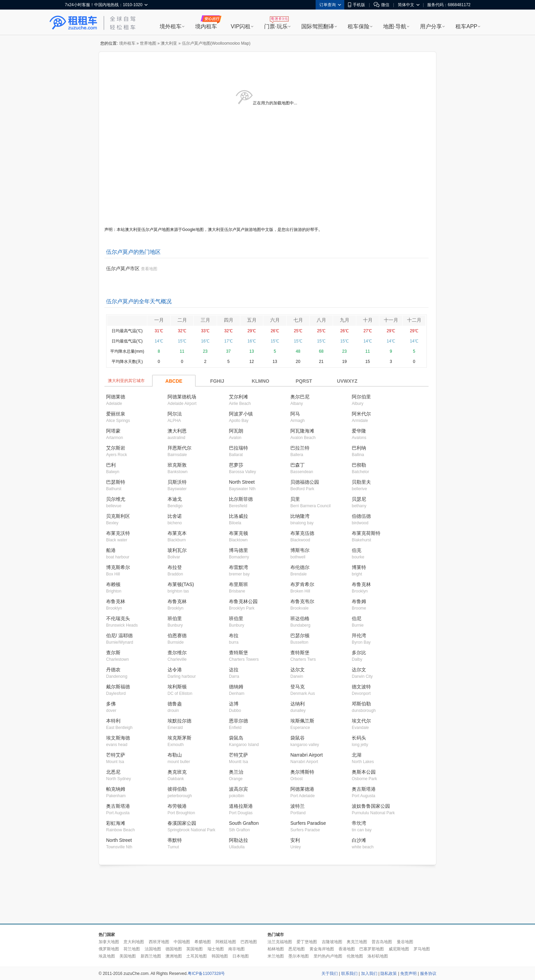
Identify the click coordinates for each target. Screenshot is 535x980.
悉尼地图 (297, 949)
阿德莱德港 (302, 789)
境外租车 (171, 26)
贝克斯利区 (118, 516)
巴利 (111, 465)
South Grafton (244, 823)
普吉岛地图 (382, 942)
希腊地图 (203, 942)
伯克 (357, 550)
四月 (229, 320)
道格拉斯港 (241, 806)
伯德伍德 (361, 516)
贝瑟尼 (359, 499)
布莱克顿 (238, 533)
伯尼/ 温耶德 (119, 635)
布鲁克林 (361, 584)
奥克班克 (177, 772)
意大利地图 (134, 942)
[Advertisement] (267, 895)
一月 (159, 320)
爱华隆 (359, 431)
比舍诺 (175, 516)
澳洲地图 (174, 956)
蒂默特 (175, 840)
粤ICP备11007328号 (206, 974)
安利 (295, 840)
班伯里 (175, 618)
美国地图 (128, 956)
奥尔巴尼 (300, 397)
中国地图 (182, 942)
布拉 (234, 635)
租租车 (73, 23)
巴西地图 (249, 942)
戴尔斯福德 (118, 687)
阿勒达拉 (238, 840)
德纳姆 (236, 687)
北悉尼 (113, 772)
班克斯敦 (177, 465)
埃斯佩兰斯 (302, 721)
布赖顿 (113, 584)
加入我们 (369, 974)
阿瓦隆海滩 (302, 431)
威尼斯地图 (399, 949)
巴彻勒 (359, 465)
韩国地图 (220, 956)
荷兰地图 (132, 949)
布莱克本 (177, 533)
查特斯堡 (238, 653)
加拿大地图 (109, 942)
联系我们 (349, 974)
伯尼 (357, 618)
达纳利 (298, 704)
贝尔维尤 (116, 499)
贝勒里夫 (361, 482)
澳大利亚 (169, 43)
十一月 (391, 320)
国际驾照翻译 (318, 26)
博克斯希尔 (118, 567)
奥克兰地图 (357, 942)
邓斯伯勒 (361, 704)
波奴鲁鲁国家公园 (371, 806)
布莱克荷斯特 (366, 533)
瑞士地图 (216, 949)
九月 (345, 320)
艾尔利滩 (238, 397)
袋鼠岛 (236, 738)
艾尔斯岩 (116, 448)
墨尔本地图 (299, 956)
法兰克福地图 (280, 942)
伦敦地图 (355, 956)
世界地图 (148, 43)
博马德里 (238, 550)
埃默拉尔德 (179, 721)
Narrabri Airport (307, 755)
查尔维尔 (177, 653)
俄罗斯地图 (109, 949)
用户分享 (431, 26)
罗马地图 (422, 949)
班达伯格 (300, 618)
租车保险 (359, 26)
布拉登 (175, 567)
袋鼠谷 (298, 738)
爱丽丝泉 (116, 414)
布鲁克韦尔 (302, 601)
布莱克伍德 (302, 533)
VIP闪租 (241, 26)
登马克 (298, 687)
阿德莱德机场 (182, 397)
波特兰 (298, 806)
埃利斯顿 (177, 687)
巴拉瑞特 (238, 448)
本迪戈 (175, 499)
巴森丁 (298, 465)
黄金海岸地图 (322, 949)
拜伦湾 (359, 635)
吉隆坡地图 (332, 942)
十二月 (414, 320)
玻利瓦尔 (177, 550)
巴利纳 (359, 448)
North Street (242, 482)
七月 (298, 320)
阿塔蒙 (113, 431)
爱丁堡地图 (307, 942)
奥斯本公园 (364, 772)
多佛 (111, 704)
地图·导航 (395, 26)
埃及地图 (107, 956)
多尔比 (359, 653)
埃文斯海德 (118, 738)
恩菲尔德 (238, 721)
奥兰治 (236, 772)
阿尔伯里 (361, 397)
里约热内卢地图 (328, 956)
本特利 (113, 721)
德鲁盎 (175, 704)
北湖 (357, 755)
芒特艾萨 (116, 755)
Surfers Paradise (308, 823)
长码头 (359, 738)
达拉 (234, 670)
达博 (234, 704)
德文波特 (361, 687)
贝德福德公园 (305, 482)
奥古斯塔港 (364, 789)
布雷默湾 (238, 567)
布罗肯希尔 (302, 584)
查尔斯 (113, 653)
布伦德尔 (300, 567)
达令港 (175, 670)
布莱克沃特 (118, 533)
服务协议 (428, 974)
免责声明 (408, 974)
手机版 (357, 5)
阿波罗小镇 (241, 414)
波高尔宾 (238, 789)
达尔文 (298, 670)
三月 (205, 320)
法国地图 (153, 949)
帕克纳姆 (116, 789)
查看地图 (149, 269)
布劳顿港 (177, 806)
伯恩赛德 (177, 635)
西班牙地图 (159, 942)
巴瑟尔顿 (300, 635)
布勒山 (175, 755)
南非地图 (236, 949)
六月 (275, 320)
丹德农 (113, 670)
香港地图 (347, 949)
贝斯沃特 (177, 482)
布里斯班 (238, 584)
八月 (321, 320)
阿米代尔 (361, 414)
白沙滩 (359, 840)
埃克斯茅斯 (179, 738)
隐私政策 (389, 974)
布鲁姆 (359, 601)
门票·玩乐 (276, 26)
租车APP (466, 26)
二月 (182, 320)
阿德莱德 (116, 397)
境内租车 (206, 26)
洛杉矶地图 (378, 956)
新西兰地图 (151, 956)
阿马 (295, 414)
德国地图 (174, 949)
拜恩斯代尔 (179, 448)
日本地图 (241, 956)
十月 (368, 320)
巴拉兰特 (300, 448)
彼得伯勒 (177, 789)
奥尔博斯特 (302, 772)
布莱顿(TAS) (181, 584)
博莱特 (359, 567)
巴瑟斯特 (116, 482)
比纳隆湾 (300, 516)
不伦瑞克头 (118, 618)
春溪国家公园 (182, 823)
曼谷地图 (405, 942)
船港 (111, 550)
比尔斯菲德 (241, 499)
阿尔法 (175, 414)
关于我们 (330, 974)
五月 (252, 320)
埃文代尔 (361, 721)
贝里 (295, 499)
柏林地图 (276, 949)
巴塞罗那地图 (372, 949)
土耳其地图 (197, 956)
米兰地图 (276, 956)
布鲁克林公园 (243, 601)
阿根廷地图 (226, 942)
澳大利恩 (177, 431)
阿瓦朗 (236, 431)
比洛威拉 (238, 516)
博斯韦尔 (300, 550)
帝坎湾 (359, 823)
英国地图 (194, 949)
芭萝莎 (236, 465)
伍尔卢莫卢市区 (123, 268)
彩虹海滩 (116, 823)
